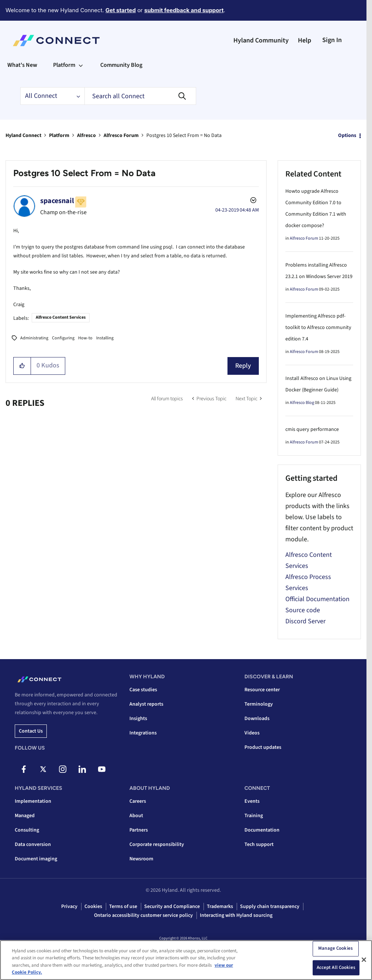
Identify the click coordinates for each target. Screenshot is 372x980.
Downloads (257, 719)
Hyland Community (261, 40)
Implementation (33, 801)
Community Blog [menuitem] (121, 65)
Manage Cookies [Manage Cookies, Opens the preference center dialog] (336, 948)
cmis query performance (312, 429)
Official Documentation (317, 599)
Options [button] (347, 136)
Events (252, 801)
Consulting (27, 830)
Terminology (259, 704)
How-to (85, 338)
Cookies (93, 907)
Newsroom (141, 859)
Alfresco (86, 136)
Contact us (31, 731)
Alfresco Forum (121, 136)
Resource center (262, 690)
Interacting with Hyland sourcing (236, 915)
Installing (105, 338)
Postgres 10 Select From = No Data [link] (184, 136)
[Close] (364, 960)
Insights (138, 719)
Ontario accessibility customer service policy (143, 915)
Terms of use (123, 907)
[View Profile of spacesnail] (57, 201)
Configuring (63, 338)
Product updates (263, 747)
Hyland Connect (23, 136)
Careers (138, 801)
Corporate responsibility (157, 844)
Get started (121, 10)
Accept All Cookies (336, 967)
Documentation (262, 830)
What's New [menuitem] (22, 65)
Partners (139, 830)
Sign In (332, 40)
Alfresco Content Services (61, 317)
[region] (186, 960)
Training (254, 816)
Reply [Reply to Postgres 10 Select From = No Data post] (243, 366)
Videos (252, 733)
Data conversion (33, 844)
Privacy (69, 907)
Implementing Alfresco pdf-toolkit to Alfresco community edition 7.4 (318, 328)
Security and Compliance (172, 907)
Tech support (259, 844)
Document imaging (36, 859)
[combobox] (140, 96)
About (136, 816)
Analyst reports (146, 704)
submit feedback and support (184, 10)
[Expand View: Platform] (81, 65)
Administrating (34, 338)
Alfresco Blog (302, 403)
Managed (25, 816)
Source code (303, 610)
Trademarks (220, 907)
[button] (22, 366)
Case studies (143, 690)
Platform (59, 136)
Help (305, 40)
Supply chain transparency (270, 907)
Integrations (143, 733)
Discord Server (305, 621)
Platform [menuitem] (64, 65)
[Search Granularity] (52, 96)
